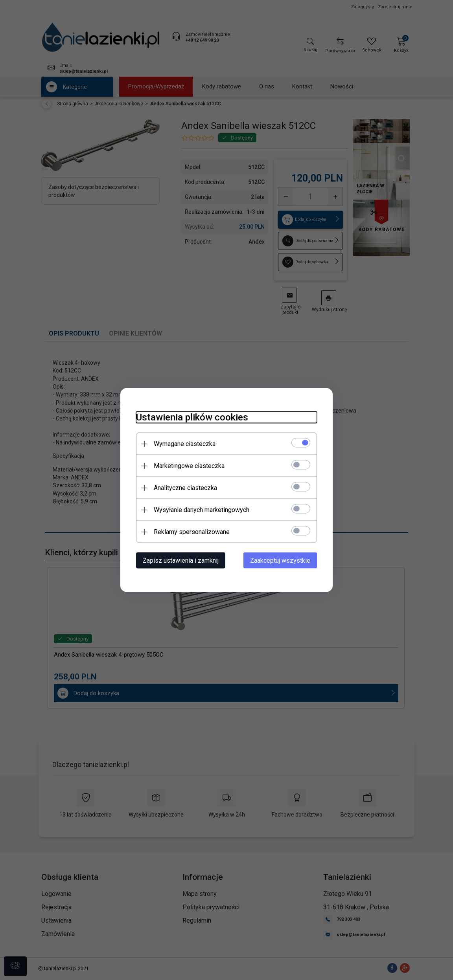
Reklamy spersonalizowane (192, 532)
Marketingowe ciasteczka (189, 466)
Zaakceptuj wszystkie (280, 561)
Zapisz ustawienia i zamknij (181, 561)
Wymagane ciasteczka (185, 444)
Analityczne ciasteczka (185, 488)
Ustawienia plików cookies (192, 417)
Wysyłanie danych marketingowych (202, 510)
